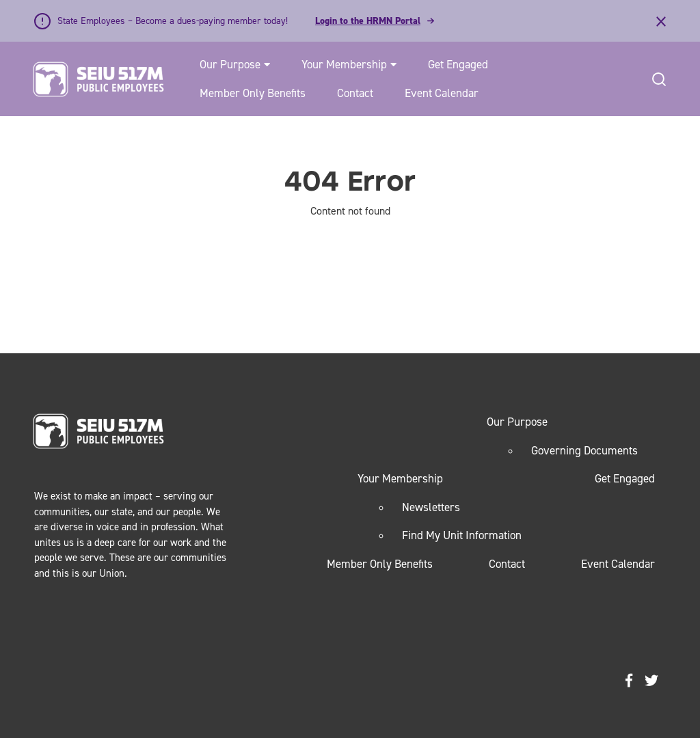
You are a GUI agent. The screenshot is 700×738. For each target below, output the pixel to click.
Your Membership (344, 64)
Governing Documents (584, 450)
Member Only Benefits (253, 93)
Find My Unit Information (462, 535)
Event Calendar (442, 93)
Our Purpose (230, 64)
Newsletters (431, 507)
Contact (355, 93)
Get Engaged (458, 64)
